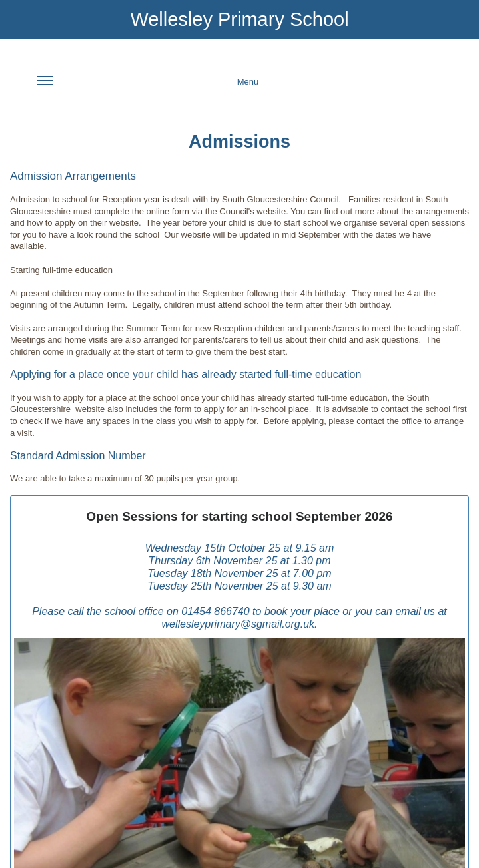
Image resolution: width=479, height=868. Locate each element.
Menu (148, 89)
